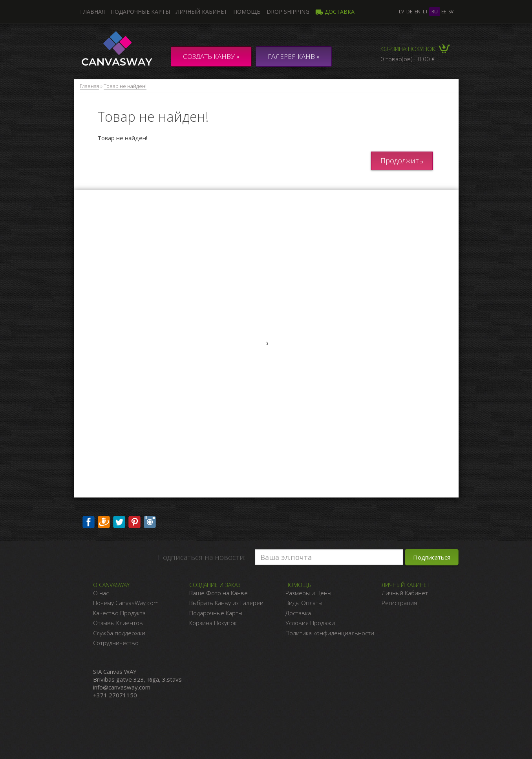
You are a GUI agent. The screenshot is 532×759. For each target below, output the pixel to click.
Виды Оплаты (304, 603)
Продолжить (402, 161)
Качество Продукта (119, 613)
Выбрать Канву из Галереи (226, 603)
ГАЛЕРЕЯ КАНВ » (294, 56)
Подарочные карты (140, 12)
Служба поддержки (119, 633)
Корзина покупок (408, 49)
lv (401, 12)
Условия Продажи (310, 623)
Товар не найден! (125, 86)
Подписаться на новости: (202, 557)
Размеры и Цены (308, 593)
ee (444, 12)
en (418, 12)
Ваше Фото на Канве (218, 593)
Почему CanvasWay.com (126, 603)
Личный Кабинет (405, 593)
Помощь (247, 12)
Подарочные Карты (216, 613)
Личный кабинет (202, 12)
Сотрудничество (116, 643)
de (409, 12)
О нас (101, 593)
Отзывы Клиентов (118, 623)
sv (451, 12)
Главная (89, 86)
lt (425, 12)
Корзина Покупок (213, 623)
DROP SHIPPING (288, 12)
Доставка (335, 12)
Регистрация (399, 603)
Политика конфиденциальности (330, 633)
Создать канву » (211, 56)
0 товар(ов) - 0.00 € (408, 59)
